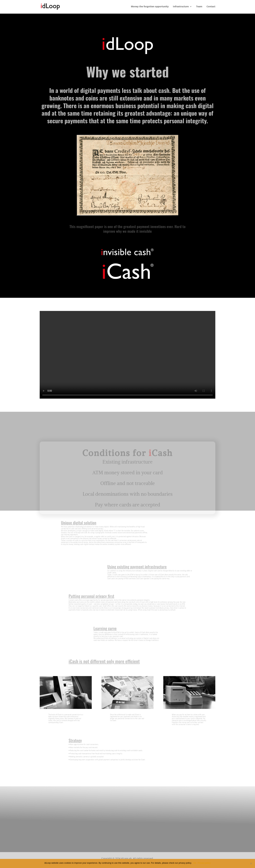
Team (199, 7)
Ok (195, 863)
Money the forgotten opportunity (150, 7)
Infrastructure (181, 7)
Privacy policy (204, 863)
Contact (211, 7)
